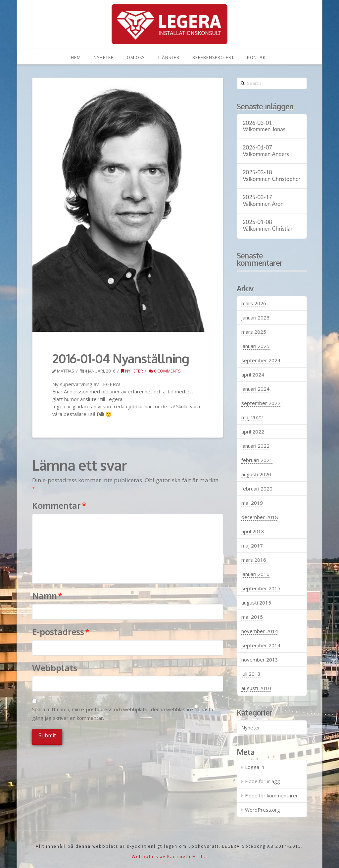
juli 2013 (251, 674)
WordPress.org (263, 810)
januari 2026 (255, 318)
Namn (47, 596)
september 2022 (261, 403)
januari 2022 (255, 446)
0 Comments (165, 371)
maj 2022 (252, 417)
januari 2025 (255, 346)
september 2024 (261, 360)
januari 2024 (255, 389)
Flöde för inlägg (263, 781)
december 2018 (260, 517)
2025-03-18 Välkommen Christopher (272, 176)
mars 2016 (254, 560)
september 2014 (261, 645)
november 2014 (260, 631)
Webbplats (55, 668)
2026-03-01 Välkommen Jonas (264, 126)
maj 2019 (252, 503)
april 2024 (253, 375)
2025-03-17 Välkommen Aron (263, 201)
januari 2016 (255, 574)
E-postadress (61, 632)
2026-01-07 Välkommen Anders (266, 151)
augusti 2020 (256, 474)
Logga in (255, 767)
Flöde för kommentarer (271, 795)
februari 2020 (257, 489)
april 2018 (253, 531)
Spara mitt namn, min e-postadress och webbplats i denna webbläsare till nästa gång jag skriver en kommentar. (123, 714)
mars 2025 (254, 332)
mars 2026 (254, 303)
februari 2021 (257, 460)
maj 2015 (252, 617)
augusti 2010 (256, 688)
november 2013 (260, 660)
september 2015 (261, 588)
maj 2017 (252, 546)
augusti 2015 (256, 603)
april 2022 (253, 432)
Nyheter (132, 371)
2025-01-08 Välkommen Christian (268, 226)
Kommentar (59, 505)
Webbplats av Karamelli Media (169, 857)
